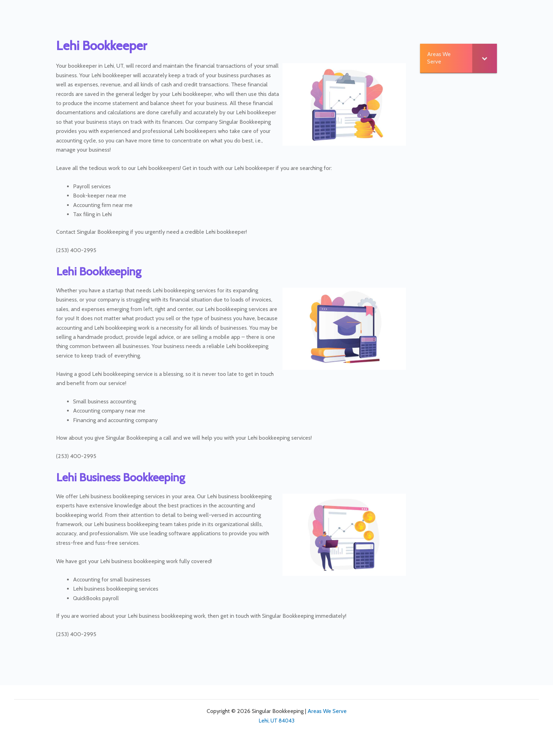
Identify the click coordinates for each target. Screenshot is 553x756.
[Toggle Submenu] (485, 58)
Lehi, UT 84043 (277, 721)
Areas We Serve (327, 711)
